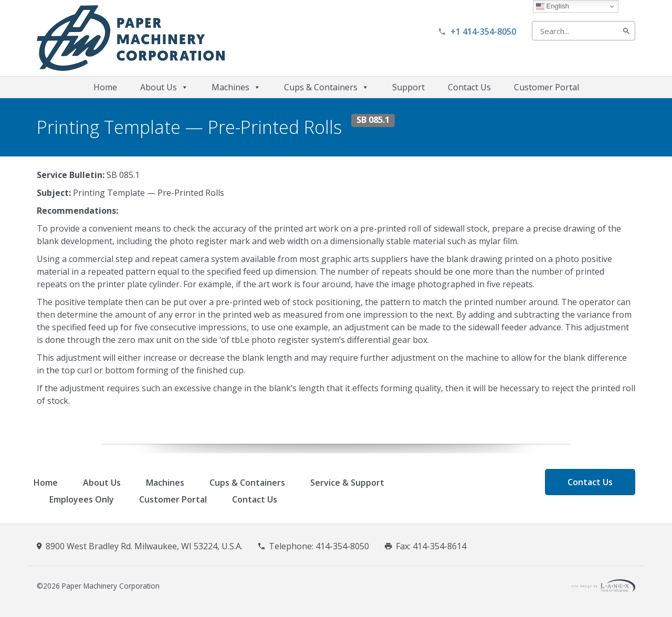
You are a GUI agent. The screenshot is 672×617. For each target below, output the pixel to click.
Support (408, 87)
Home (105, 87)
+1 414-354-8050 (483, 32)
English (553, 6)
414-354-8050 (342, 546)
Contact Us (469, 87)
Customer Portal (547, 87)
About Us (164, 87)
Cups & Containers (327, 87)
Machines (236, 87)
